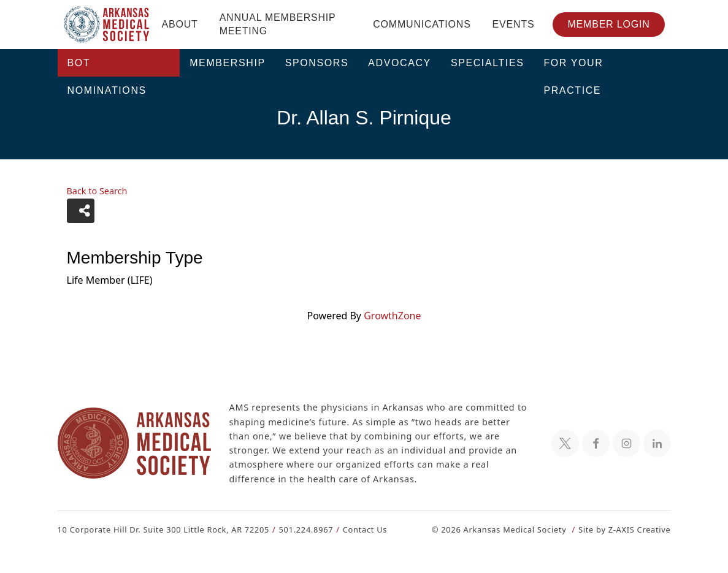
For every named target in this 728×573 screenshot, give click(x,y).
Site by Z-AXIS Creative (624, 529)
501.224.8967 (300, 529)
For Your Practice (573, 67)
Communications (422, 24)
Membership (228, 63)
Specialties (488, 63)
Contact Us (357, 529)
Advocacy (400, 63)
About (180, 24)
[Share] (81, 211)
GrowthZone (392, 315)
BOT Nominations (107, 67)
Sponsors (317, 63)
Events (514, 24)
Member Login (608, 24)
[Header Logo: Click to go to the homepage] (107, 25)
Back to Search (97, 191)
